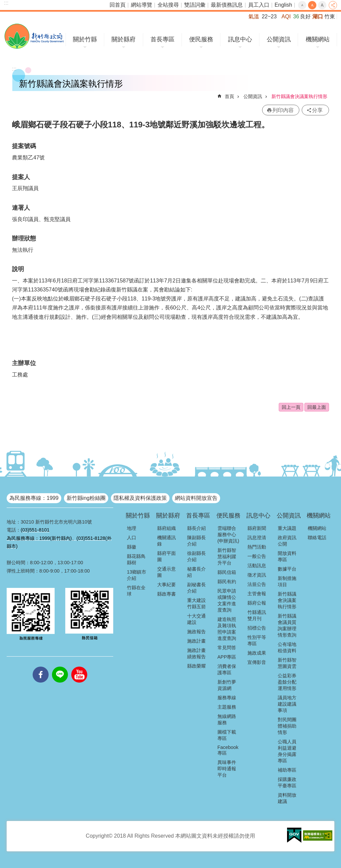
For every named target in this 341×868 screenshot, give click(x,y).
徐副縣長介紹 (196, 556)
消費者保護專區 (227, 669)
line (60, 667)
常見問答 (227, 648)
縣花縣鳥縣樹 (136, 559)
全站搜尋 (168, 5)
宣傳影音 (257, 662)
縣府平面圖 (167, 556)
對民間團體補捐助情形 (287, 726)
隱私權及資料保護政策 (140, 498)
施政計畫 (196, 641)
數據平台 (287, 569)
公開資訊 (279, 39)
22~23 (269, 17)
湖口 (318, 17)
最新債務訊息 (227, 5)
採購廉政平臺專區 (287, 782)
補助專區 (287, 770)
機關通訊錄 (167, 541)
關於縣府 (124, 39)
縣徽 (132, 547)
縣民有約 (227, 582)
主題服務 (227, 707)
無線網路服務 (227, 719)
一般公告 (257, 556)
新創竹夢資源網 (227, 685)
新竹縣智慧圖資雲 (287, 663)
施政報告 (196, 632)
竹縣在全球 (136, 591)
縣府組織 (167, 528)
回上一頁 (291, 407)
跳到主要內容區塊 (3, 4)
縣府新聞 (257, 528)
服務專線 (227, 698)
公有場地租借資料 (287, 647)
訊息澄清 (257, 538)
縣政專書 (167, 594)
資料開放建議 (287, 798)
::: (6, 3)
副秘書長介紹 (196, 588)
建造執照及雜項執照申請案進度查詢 (227, 629)
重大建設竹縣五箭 (196, 603)
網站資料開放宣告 (196, 498)
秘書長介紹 (196, 572)
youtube (79, 667)
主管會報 (257, 594)
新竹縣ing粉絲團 (86, 498)
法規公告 (257, 584)
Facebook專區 (228, 750)
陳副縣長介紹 (196, 541)
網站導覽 (142, 5)
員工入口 (259, 5)
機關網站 (318, 39)
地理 (132, 528)
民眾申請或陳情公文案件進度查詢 (227, 600)
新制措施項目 (287, 581)
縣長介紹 (196, 528)
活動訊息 (257, 566)
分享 (333, 5)
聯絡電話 (317, 538)
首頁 (229, 96)
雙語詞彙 (195, 5)
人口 (132, 538)
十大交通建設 (196, 619)
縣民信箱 (227, 572)
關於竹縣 (85, 39)
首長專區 (163, 39)
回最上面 (317, 407)
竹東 (330, 17)
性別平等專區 (257, 640)
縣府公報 (257, 603)
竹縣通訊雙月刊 (257, 615)
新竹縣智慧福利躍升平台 (227, 557)
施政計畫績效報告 (196, 653)
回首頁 (118, 5)
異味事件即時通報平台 (227, 769)
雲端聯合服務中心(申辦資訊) (228, 535)
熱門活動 (257, 547)
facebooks (41, 667)
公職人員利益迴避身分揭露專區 (287, 751)
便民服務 (201, 39)
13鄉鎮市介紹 (137, 575)
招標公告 (257, 628)
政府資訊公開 (287, 541)
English (283, 5)
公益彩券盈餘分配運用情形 (287, 682)
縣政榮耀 (196, 666)
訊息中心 (240, 39)
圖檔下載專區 (227, 735)
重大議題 (287, 528)
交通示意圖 (167, 572)
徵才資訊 (257, 575)
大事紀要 (167, 585)
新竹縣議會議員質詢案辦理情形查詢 (287, 625)
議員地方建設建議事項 (287, 704)
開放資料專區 (287, 556)
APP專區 (227, 657)
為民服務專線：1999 (34, 498)
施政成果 (257, 653)
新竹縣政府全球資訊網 (34, 36)
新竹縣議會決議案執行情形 (299, 96)
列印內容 (283, 110)
